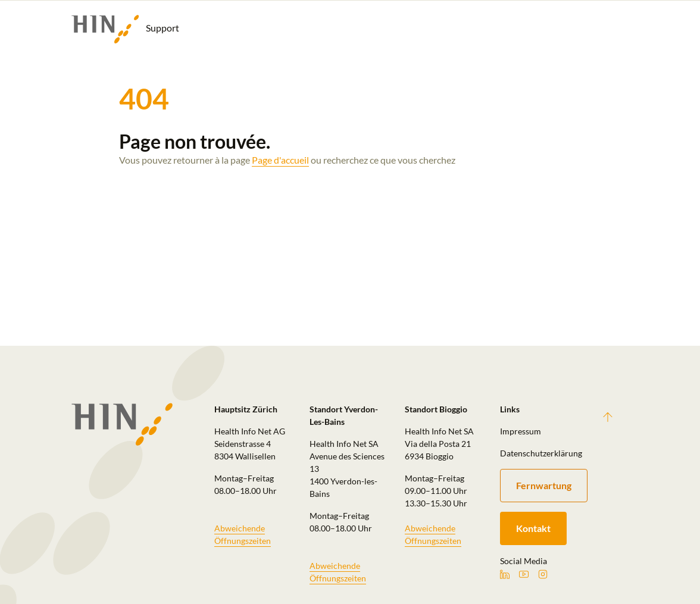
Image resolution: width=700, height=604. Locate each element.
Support (125, 29)
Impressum (521, 431)
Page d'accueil (280, 160)
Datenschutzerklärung (540, 453)
